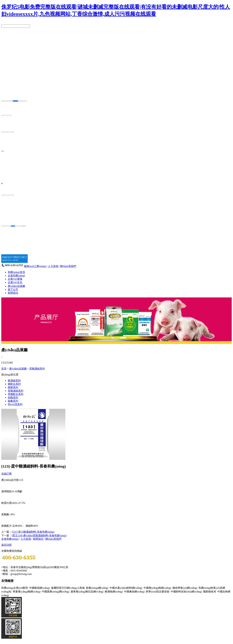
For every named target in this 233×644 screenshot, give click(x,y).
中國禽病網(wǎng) (134, 592)
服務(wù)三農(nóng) (35, 266)
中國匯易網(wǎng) (39, 588)
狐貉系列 (13, 401)
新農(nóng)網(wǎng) (97, 588)
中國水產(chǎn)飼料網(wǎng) (126, 588)
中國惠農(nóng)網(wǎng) (55, 592)
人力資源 (53, 266)
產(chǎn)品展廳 (16, 286)
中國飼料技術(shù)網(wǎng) (186, 592)
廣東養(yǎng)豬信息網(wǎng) (87, 592)
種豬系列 (13, 387)
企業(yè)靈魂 (15, 279)
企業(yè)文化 (15, 282)
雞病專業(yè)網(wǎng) (185, 588)
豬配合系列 (14, 384)
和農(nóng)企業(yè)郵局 (15, 588)
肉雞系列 (13, 398)
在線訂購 (6, 474)
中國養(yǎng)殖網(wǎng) (157, 588)
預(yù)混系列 (15, 404)
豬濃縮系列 (14, 381)
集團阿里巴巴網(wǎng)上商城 (68, 588)
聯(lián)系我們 (68, 266)
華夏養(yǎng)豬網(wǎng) (27, 592)
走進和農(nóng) (16, 276)
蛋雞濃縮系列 (37, 369)
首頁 (4, 369)
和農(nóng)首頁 (16, 272)
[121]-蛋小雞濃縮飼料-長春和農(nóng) (33, 532)
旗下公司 (13, 289)
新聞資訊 (13, 293)
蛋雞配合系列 (16, 394)
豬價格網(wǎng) (114, 592)
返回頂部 (6, 545)
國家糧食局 (210, 592)
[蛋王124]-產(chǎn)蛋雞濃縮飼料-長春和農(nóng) (39, 536)
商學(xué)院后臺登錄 (158, 592)
